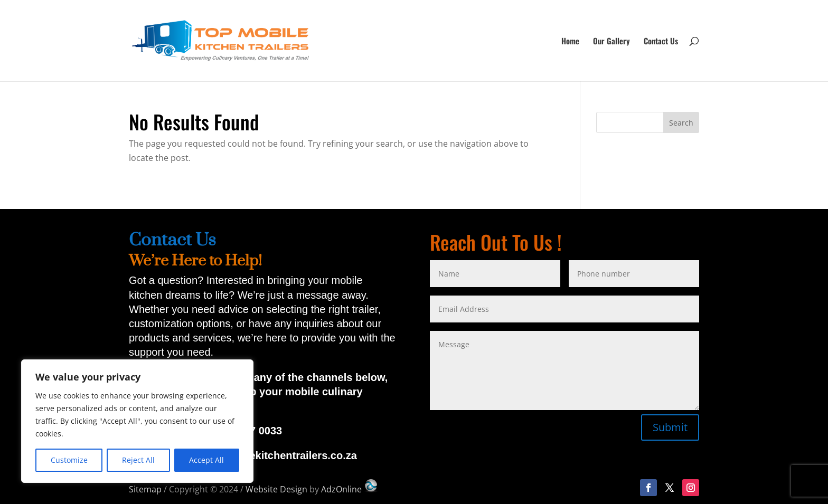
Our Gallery (611, 42)
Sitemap (145, 489)
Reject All (138, 460)
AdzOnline (350, 489)
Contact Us (661, 42)
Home (570, 42)
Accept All (206, 460)
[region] (137, 421)
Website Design (276, 489)
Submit (670, 427)
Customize (69, 460)
